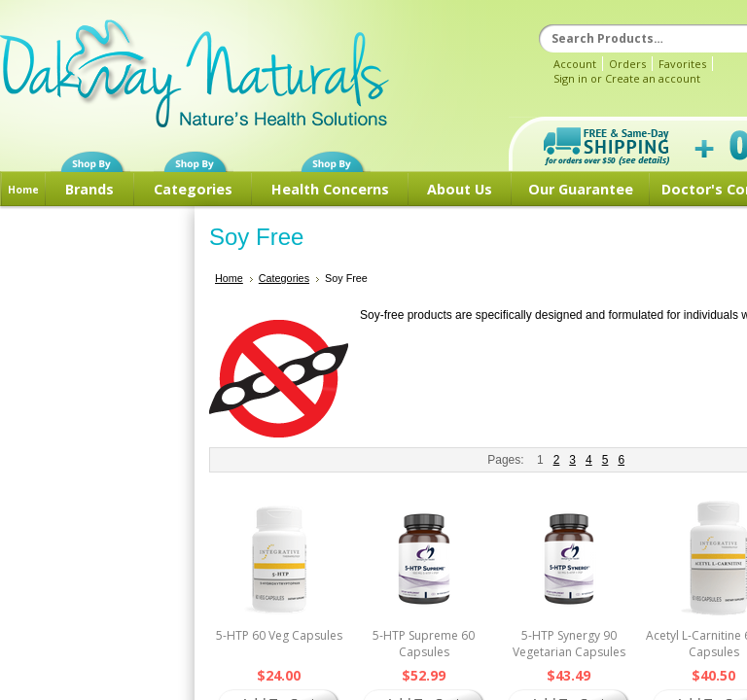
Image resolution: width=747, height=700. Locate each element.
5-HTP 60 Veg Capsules (279, 635)
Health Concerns (330, 189)
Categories (193, 189)
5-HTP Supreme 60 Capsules (424, 644)
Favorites (682, 64)
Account (575, 64)
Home (23, 190)
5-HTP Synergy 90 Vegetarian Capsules (569, 644)
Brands (89, 189)
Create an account (653, 78)
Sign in (570, 78)
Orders (627, 64)
